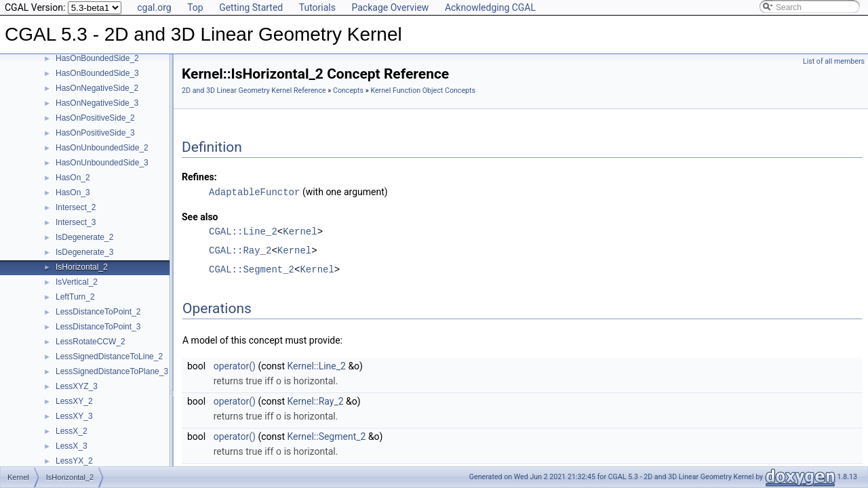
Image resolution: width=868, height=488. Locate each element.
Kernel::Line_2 (317, 365)
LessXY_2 (74, 401)
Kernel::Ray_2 (316, 400)
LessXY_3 (74, 416)
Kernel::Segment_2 (327, 434)
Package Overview (390, 7)
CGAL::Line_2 (243, 231)
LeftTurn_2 (75, 297)
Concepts (348, 90)
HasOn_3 (73, 192)
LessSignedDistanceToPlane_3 (112, 371)
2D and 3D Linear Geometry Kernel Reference (254, 90)
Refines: (199, 177)
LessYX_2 (74, 461)
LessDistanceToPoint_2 (98, 312)
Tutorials (317, 7)
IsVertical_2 (77, 282)
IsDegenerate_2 (84, 237)
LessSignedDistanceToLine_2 (109, 357)
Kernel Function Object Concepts (423, 90)
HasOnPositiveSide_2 (95, 118)
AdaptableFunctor (254, 191)
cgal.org (154, 7)
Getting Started (251, 7)
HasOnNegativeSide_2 (97, 88)
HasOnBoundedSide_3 (97, 73)
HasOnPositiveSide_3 (95, 133)
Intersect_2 (76, 207)
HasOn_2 (73, 178)
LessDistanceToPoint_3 (98, 327)
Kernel (300, 231)
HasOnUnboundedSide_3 (102, 163)
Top (195, 7)
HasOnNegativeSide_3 (97, 103)
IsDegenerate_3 (84, 252)
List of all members (834, 61)
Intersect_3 (76, 222)
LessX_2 (72, 431)
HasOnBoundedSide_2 (97, 58)
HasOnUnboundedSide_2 (102, 148)
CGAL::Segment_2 (252, 269)
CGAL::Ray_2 (240, 250)
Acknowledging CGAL (490, 7)
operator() (235, 365)
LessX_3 (72, 446)
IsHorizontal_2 (82, 267)
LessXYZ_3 (77, 386)
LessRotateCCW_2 (91, 342)
